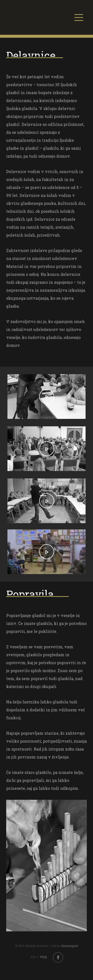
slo (33, 957)
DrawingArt (70, 946)
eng (43, 957)
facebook (58, 957)
